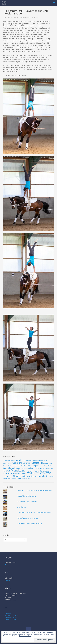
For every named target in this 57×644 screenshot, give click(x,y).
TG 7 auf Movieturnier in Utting (27, 518)
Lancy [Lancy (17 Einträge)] (33, 468)
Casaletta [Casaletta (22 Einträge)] (36, 463)
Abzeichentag (21, 507)
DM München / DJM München (27, 502)
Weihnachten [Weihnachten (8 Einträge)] (27, 478)
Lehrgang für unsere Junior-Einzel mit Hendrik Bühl (34, 491)
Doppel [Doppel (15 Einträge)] (35, 466)
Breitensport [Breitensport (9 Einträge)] (8, 463)
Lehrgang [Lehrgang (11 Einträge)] (39, 468)
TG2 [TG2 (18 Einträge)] (34, 473)
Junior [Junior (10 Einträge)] (49, 466)
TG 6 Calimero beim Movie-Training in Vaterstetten (34, 513)
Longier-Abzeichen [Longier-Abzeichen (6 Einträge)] (48, 468)
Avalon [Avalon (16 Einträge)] (25, 460)
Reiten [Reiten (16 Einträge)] (24, 473)
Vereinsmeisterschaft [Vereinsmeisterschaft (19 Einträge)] (37, 476)
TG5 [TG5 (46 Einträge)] (49, 473)
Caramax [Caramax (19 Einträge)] (27, 463)
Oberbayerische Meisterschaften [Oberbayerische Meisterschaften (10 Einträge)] (33, 471)
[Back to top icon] (29, 629)
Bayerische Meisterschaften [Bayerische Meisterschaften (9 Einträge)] (38, 461)
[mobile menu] (54, 3)
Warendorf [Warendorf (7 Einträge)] (14, 478)
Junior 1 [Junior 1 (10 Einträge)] (6, 468)
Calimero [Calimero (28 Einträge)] (17, 463)
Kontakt (7, 580)
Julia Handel (23, 17)
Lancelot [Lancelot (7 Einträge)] (27, 468)
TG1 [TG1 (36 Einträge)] (30, 473)
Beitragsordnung (10, 619)
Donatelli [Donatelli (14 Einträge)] (28, 466)
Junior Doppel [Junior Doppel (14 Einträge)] (15, 468)
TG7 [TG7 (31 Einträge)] (10, 476)
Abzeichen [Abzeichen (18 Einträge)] (8, 460)
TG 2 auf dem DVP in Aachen (27, 496)
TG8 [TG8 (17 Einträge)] (15, 476)
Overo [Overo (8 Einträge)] (47, 471)
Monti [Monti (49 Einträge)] (15, 470)
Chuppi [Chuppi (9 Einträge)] (50, 463)
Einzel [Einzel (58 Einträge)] (42, 465)
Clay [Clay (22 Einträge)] (5, 465)
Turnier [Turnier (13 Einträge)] (24, 476)
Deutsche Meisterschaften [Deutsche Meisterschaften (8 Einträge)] (16, 466)
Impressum (8, 613)
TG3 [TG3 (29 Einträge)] (39, 473)
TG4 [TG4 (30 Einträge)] (44, 473)
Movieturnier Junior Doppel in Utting (29, 524)
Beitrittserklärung (11, 617)
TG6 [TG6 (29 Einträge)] (6, 476)
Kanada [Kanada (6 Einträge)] (23, 468)
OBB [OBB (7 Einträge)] (20, 471)
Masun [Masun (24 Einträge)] (7, 471)
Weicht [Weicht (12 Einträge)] (20, 478)
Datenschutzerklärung (12, 615)
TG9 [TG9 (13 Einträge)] (19, 476)
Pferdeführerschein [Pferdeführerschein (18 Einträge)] (12, 473)
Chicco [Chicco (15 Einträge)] (44, 463)
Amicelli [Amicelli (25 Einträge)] (17, 460)
